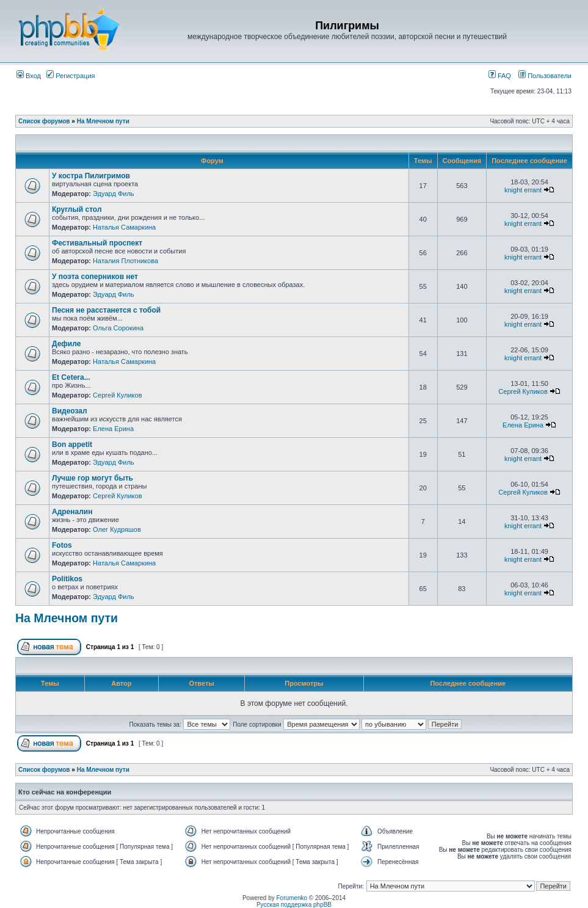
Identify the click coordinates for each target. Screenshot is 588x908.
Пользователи (545, 76)
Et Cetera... (71, 377)
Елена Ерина (113, 429)
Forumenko (292, 898)
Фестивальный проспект (97, 243)
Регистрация (71, 76)
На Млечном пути (103, 121)
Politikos (67, 579)
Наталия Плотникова (125, 261)
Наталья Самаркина (124, 227)
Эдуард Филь (113, 194)
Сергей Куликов (117, 395)
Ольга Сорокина (118, 328)
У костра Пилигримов (91, 176)
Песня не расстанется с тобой (106, 310)
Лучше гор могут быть (93, 478)
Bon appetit (72, 445)
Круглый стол (77, 209)
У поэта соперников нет (95, 277)
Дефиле (66, 344)
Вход (29, 76)
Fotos (62, 545)
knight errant (523, 190)
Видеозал (70, 411)
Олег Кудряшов (117, 529)
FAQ (500, 76)
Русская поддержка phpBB (294, 905)
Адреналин (72, 512)
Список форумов (44, 121)
